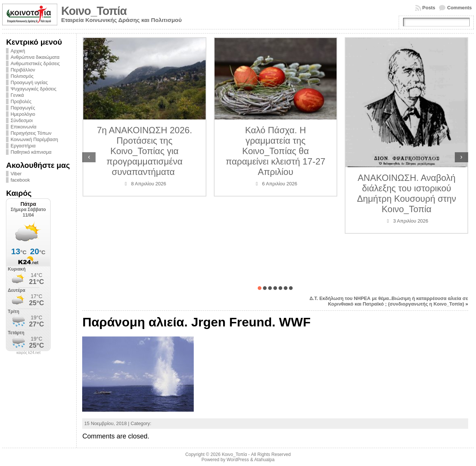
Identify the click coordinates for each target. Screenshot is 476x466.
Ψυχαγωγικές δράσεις (33, 89)
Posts (429, 8)
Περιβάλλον (23, 70)
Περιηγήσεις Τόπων (31, 133)
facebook (20, 180)
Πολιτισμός (22, 76)
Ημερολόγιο (23, 114)
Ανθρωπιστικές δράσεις (35, 63)
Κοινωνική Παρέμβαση (34, 139)
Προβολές (21, 101)
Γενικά (17, 95)
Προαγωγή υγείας (29, 82)
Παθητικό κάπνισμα (31, 152)
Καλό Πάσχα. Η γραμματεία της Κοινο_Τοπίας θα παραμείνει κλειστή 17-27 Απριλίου (276, 151)
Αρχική (18, 51)
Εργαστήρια (23, 146)
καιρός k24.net (28, 353)
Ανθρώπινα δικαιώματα (35, 57)
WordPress (238, 460)
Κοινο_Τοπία (94, 11)
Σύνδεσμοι (21, 120)
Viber (16, 174)
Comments (459, 8)
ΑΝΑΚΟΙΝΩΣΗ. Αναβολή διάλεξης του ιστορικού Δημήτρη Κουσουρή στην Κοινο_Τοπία (406, 193)
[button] (260, 288)
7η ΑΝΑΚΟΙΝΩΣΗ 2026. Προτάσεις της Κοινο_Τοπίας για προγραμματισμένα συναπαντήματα (144, 151)
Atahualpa (264, 460)
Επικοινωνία (23, 127)
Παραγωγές (23, 108)
